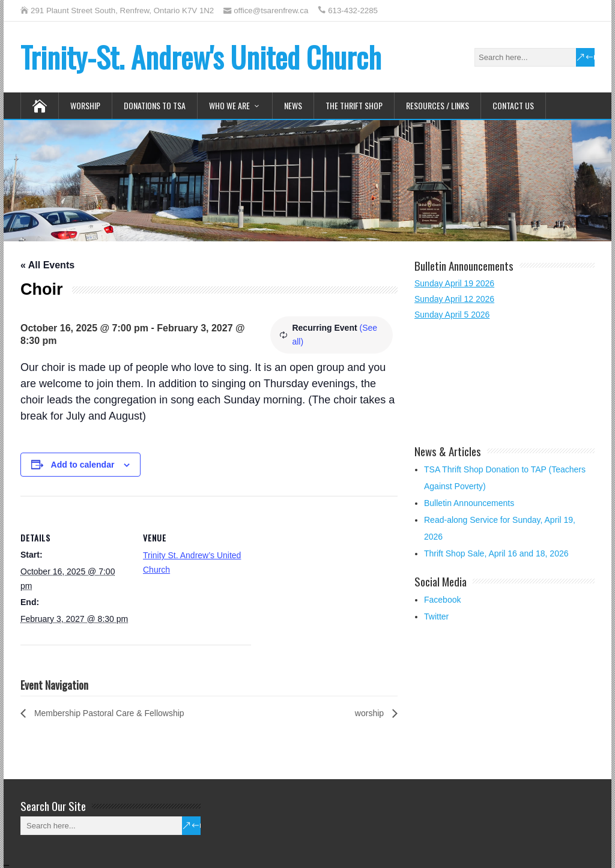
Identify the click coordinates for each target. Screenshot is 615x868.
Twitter (436, 616)
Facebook (442, 600)
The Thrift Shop (354, 105)
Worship (85, 105)
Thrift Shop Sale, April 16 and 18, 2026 (496, 553)
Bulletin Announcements (469, 503)
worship (371, 713)
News (293, 105)
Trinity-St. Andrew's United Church (201, 57)
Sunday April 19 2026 (454, 283)
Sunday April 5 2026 (452, 315)
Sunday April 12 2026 (454, 299)
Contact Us (513, 105)
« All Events (47, 265)
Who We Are (229, 105)
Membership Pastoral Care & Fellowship (108, 713)
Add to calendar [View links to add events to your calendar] (83, 465)
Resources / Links (438, 105)
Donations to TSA (155, 105)
